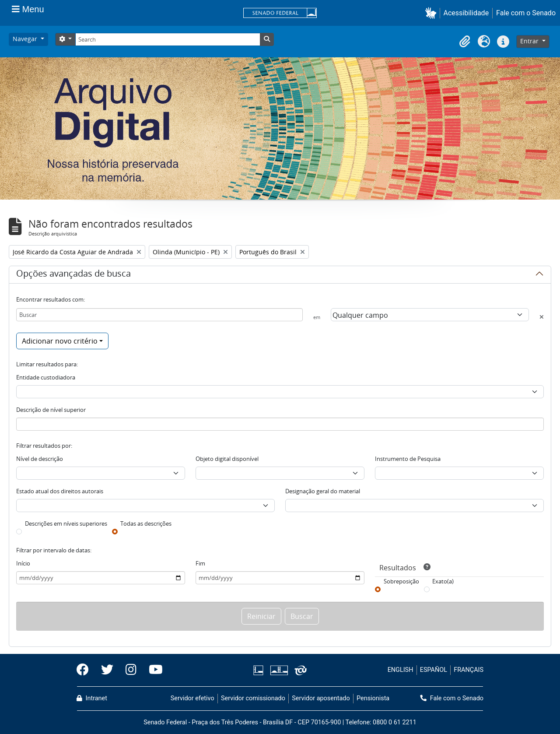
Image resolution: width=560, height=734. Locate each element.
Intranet (92, 698)
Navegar (26, 39)
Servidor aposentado (321, 698)
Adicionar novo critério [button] (60, 341)
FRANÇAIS (469, 670)
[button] (432, 13)
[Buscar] (159, 315)
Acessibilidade (466, 13)
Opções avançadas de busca (73, 275)
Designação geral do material (323, 491)
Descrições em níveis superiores (66, 523)
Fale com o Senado (526, 13)
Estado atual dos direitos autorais (60, 491)
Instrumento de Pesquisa (408, 459)
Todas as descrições (146, 523)
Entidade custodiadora (46, 377)
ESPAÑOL (434, 670)
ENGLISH (401, 670)
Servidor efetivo (192, 698)
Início (23, 563)
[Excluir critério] (542, 317)
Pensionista (373, 698)
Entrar (530, 41)
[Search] (168, 39)
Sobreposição (401, 581)
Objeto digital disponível (227, 459)
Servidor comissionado (253, 698)
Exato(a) (443, 581)
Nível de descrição (40, 459)
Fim (200, 563)
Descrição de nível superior (51, 410)
